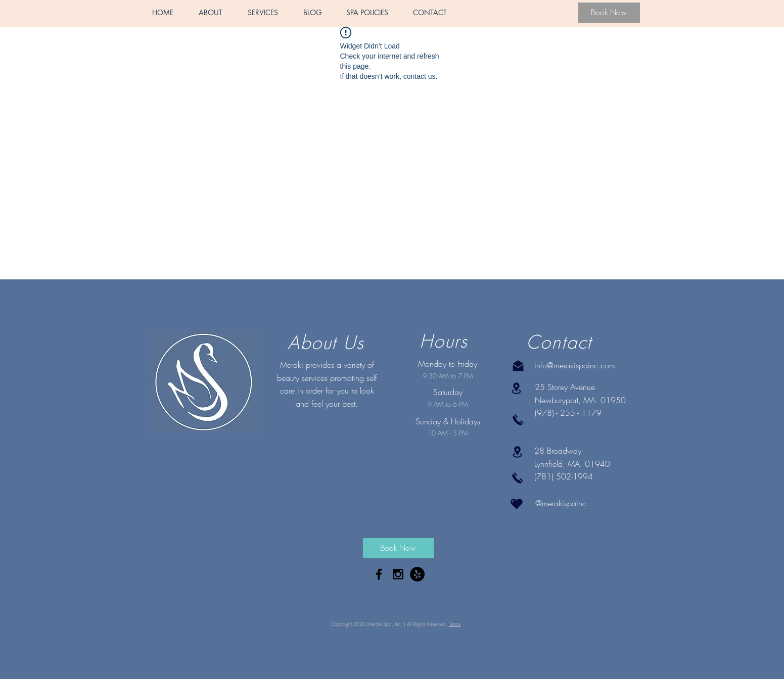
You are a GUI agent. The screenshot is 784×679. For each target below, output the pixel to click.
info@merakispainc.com (575, 365)
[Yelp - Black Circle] (417, 574)
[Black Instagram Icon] (398, 574)
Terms (455, 624)
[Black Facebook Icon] (379, 574)
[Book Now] (609, 13)
